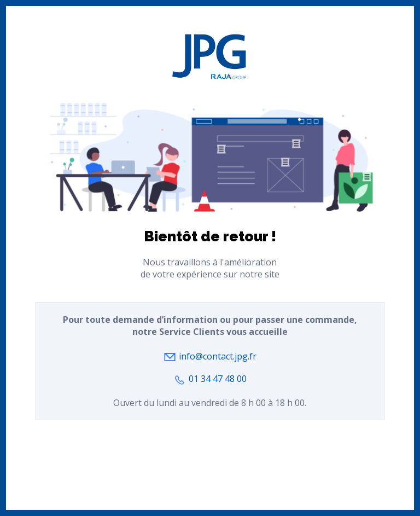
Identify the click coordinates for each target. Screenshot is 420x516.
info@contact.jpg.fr (217, 356)
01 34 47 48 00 (217, 379)
